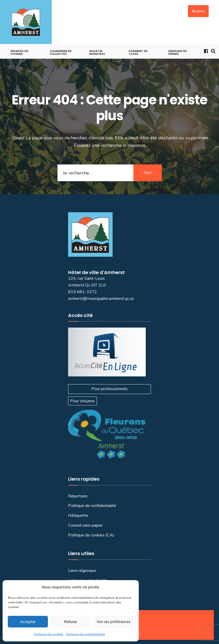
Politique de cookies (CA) (91, 535)
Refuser (71, 622)
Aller (147, 173)
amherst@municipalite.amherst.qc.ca (101, 299)
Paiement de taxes (138, 52)
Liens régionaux (82, 571)
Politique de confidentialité (85, 634)
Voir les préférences (114, 622)
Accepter (28, 622)
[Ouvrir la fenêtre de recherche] (212, 51)
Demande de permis (177, 52)
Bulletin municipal (97, 52)
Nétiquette (78, 516)
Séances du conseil (19, 52)
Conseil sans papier (85, 525)
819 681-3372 (82, 292)
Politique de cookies (49, 634)
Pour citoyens (82, 401)
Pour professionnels (109, 389)
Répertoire (78, 496)
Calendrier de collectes (61, 52)
